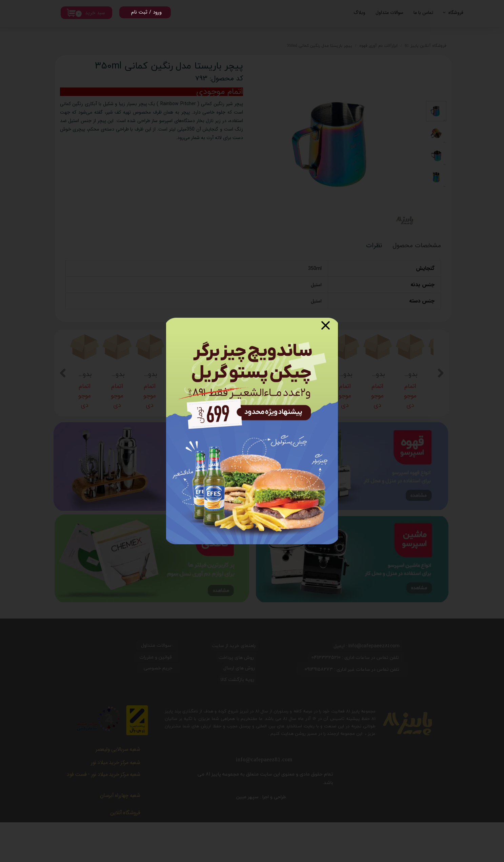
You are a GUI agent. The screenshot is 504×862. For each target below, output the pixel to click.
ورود (157, 12)
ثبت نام (139, 12)
